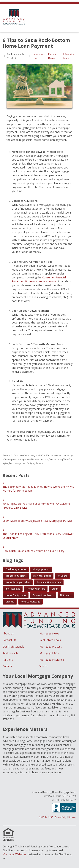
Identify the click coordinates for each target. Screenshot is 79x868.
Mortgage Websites (14, 854)
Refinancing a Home (69, 56)
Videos (44, 666)
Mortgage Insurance (52, 660)
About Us (8, 633)
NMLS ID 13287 (46, 817)
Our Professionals (13, 647)
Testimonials (10, 653)
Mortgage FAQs (49, 653)
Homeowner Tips (39, 56)
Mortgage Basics (53, 56)
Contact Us (9, 640)
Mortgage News (49, 633)
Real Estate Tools (50, 640)
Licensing (72, 817)
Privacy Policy (61, 817)
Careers (7, 666)
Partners (8, 660)
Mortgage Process (51, 647)
